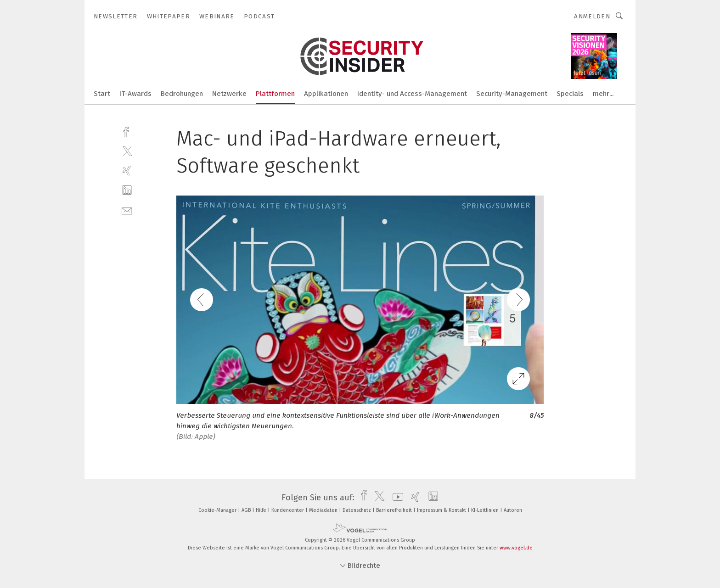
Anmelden (592, 16)
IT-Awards (135, 94)
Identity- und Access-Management (412, 94)
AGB (247, 510)
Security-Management (512, 94)
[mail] (127, 210)
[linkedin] (127, 190)
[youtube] (396, 498)
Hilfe (262, 510)
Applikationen (326, 94)
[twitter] (127, 151)
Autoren (513, 510)
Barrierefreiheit (395, 510)
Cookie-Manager (218, 510)
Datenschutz (357, 510)
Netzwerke (229, 94)
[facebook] (127, 131)
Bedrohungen (182, 94)
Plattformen (275, 94)
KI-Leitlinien (486, 510)
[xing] (127, 171)
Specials (570, 94)
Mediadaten (324, 510)
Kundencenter (288, 510)
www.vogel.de (516, 548)
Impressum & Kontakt (442, 510)
